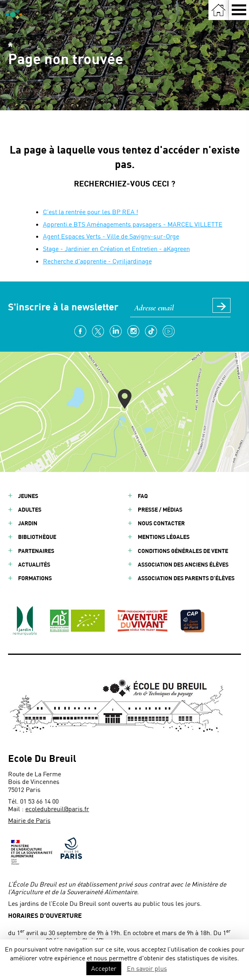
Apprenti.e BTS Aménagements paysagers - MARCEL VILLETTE (133, 224)
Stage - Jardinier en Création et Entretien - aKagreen (116, 248)
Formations (35, 578)
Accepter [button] (104, 968)
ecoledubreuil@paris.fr (57, 809)
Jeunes (28, 496)
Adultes (30, 509)
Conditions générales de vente (183, 551)
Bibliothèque (37, 537)
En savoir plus (147, 968)
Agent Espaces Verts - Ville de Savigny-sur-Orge (111, 236)
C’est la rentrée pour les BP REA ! (91, 212)
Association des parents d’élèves (186, 578)
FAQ (143, 496)
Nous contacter (161, 523)
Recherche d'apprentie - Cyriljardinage (97, 261)
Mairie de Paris (29, 820)
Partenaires (36, 551)
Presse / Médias (160, 509)
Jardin (28, 523)
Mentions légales (164, 537)
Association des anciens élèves (183, 564)
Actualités (34, 564)
